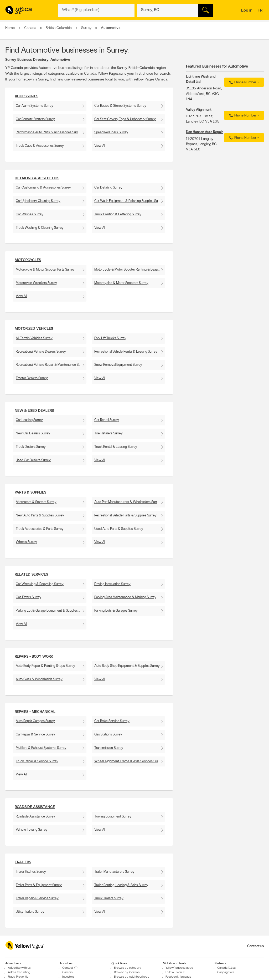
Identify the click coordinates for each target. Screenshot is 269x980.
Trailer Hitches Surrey (31, 872)
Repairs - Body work (34, 657)
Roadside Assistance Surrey (35, 817)
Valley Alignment (199, 110)
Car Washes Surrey (30, 214)
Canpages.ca (226, 972)
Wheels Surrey (26, 542)
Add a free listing (19, 972)
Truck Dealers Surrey (31, 447)
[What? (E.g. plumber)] (96, 10)
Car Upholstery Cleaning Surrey (38, 201)
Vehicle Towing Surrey (32, 830)
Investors (68, 977)
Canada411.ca (226, 968)
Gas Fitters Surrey (29, 597)
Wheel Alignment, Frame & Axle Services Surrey (129, 761)
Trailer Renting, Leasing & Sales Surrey (121, 885)
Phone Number (242, 83)
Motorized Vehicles (34, 329)
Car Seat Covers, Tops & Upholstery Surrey (125, 119)
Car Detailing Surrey (108, 188)
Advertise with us (19, 968)
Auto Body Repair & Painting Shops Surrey (45, 666)
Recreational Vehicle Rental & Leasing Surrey (126, 352)
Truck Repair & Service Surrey (37, 761)
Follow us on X (175, 972)
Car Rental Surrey (107, 420)
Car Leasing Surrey (29, 420)
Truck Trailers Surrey (109, 898)
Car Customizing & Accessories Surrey (43, 188)
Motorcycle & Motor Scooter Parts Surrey (45, 270)
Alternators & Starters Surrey (36, 502)
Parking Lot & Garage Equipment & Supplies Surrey (51, 611)
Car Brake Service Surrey (112, 721)
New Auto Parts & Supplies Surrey (40, 516)
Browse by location (127, 972)
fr (261, 11)
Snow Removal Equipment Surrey (118, 365)
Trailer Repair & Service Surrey (37, 898)
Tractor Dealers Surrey (32, 378)
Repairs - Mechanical (35, 712)
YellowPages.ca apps (179, 968)
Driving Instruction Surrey (112, 584)
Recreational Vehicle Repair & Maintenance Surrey (51, 365)
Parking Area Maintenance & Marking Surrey (125, 597)
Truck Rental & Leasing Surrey (116, 447)
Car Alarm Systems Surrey (35, 106)
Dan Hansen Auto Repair (205, 132)
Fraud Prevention (19, 977)
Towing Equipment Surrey (113, 817)
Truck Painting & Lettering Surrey (118, 214)
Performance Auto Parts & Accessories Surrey (49, 132)
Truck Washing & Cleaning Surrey (40, 228)
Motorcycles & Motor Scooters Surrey (121, 283)
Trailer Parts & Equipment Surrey (39, 885)
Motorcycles (28, 260)
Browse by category (128, 968)
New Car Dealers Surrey (33, 433)
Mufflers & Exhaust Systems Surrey (41, 748)
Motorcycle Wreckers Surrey (36, 283)
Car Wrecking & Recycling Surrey (40, 584)
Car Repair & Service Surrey (35, 735)
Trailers (23, 862)
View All (100, 146)
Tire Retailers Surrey (108, 433)
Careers (67, 972)
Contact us (255, 946)
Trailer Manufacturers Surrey (114, 872)
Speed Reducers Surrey (111, 132)
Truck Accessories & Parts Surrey (40, 529)
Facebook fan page (178, 977)
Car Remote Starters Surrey (35, 119)
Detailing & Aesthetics (37, 178)
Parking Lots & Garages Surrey (116, 611)
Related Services (31, 575)
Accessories (27, 96)
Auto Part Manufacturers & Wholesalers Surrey (128, 502)
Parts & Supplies (30, 493)
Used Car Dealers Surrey (33, 460)
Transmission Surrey (109, 748)
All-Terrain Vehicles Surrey (34, 338)
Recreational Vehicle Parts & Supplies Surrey (125, 516)
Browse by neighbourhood (132, 977)
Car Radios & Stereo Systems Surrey (120, 106)
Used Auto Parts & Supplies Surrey (119, 529)
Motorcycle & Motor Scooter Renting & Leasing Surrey (130, 270)
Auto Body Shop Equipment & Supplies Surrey (127, 666)
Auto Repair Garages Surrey (35, 721)
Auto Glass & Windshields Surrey (39, 679)
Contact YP (70, 968)
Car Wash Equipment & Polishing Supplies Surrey (129, 201)
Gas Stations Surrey (108, 735)
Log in (247, 11)
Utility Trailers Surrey (30, 912)
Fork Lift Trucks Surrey (110, 338)
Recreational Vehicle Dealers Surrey (41, 352)
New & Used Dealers (34, 411)
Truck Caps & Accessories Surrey (40, 146)
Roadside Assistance (35, 807)
